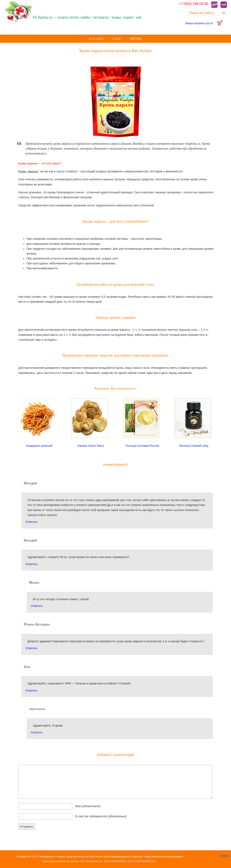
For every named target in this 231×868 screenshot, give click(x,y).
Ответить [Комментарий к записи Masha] (37, 606)
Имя (88, 806)
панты (60, 171)
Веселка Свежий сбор (194, 446)
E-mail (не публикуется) (101, 816)
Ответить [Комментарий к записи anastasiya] (37, 732)
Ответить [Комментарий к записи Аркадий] (32, 522)
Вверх (225, 855)
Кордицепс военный (39, 446)
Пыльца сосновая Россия (142, 446)
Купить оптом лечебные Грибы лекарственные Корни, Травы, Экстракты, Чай (29, 11)
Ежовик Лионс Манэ (91, 446)
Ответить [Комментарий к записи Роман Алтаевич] (32, 648)
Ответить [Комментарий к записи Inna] (32, 691)
